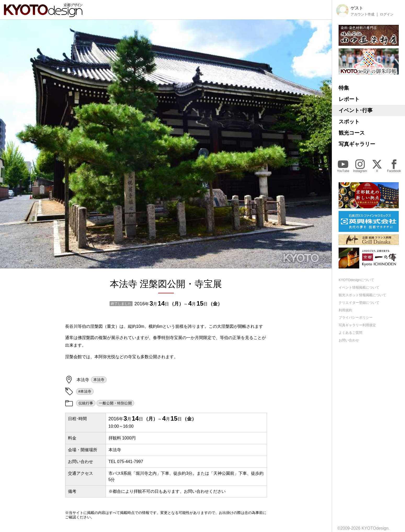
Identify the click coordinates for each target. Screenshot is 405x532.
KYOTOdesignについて (356, 280)
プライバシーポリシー (356, 318)
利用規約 (345, 310)
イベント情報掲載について (359, 287)
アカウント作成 (363, 14)
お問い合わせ (349, 340)
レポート (349, 99)
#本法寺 (85, 391)
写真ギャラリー (357, 144)
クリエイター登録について (359, 303)
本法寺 (99, 380)
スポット (349, 122)
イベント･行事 (356, 110)
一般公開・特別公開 (115, 403)
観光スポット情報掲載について (362, 295)
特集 (344, 88)
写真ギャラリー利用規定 (357, 325)
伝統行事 (86, 403)
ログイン (387, 14)
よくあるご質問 (350, 333)
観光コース (352, 133)
